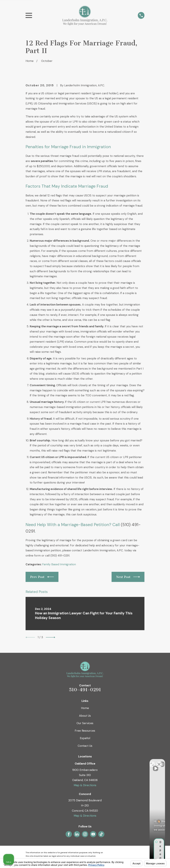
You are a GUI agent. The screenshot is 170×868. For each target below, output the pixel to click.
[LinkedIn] (77, 834)
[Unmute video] (111, 762)
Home (85, 708)
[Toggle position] (152, 762)
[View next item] (50, 637)
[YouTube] (93, 834)
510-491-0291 (85, 690)
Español (85, 738)
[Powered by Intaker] (142, 861)
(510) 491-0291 (60, 555)
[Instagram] (85, 834)
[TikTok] (101, 834)
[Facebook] (69, 834)
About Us (85, 716)
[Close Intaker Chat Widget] (159, 762)
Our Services (85, 723)
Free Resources (85, 731)
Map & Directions (85, 785)
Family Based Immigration (59, 564)
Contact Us (85, 746)
